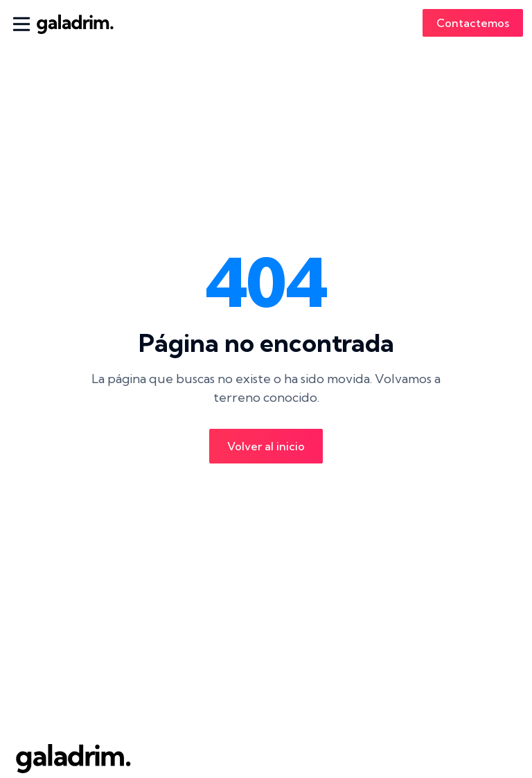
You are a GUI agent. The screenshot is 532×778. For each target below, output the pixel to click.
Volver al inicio (266, 446)
